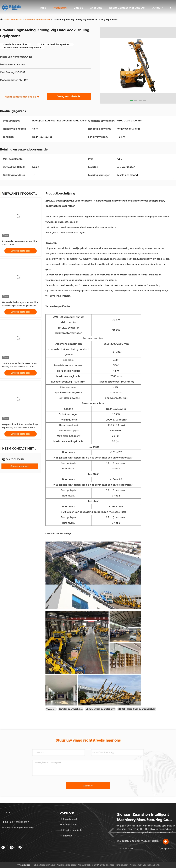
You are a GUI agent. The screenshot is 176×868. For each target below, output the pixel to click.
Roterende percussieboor (38, 20)
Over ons (96, 8)
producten (17, 20)
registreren (167, 848)
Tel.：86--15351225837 (15, 822)
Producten (60, 8)
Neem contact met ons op (127, 8)
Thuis (42, 8)
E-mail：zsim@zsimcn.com (18, 828)
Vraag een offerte (69, 96)
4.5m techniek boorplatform (100, 709)
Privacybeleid (23, 865)
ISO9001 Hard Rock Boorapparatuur (137, 709)
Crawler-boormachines (71, 709)
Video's (78, 8)
